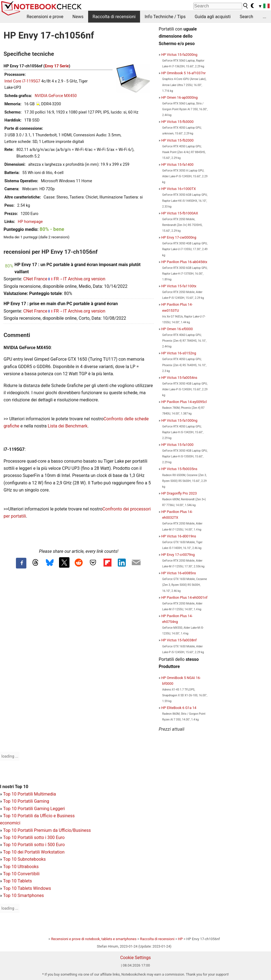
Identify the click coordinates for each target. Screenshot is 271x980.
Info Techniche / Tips (165, 17)
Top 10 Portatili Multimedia (29, 794)
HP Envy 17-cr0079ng (178, 555)
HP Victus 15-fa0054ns (179, 378)
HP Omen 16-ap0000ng (179, 97)
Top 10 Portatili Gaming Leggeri (34, 809)
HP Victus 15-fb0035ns (179, 469)
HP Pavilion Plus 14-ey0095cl (184, 402)
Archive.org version (86, 279)
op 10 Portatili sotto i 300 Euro (35, 837)
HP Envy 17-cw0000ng (179, 237)
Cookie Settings (136, 958)
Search (246, 17)
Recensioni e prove (45, 17)
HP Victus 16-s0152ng (179, 353)
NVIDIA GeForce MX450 (56, 96)
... (265, 17)
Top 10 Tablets (17, 881)
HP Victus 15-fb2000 (177, 140)
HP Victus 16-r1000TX (178, 189)
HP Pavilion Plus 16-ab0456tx (184, 262)
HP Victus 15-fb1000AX (180, 213)
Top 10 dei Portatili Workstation (34, 852)
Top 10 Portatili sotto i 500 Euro (34, 845)
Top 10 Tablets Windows (27, 888)
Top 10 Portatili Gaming (26, 801)
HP (180, 939)
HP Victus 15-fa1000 (177, 445)
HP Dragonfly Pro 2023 (179, 493)
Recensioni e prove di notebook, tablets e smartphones (94, 939)
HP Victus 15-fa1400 (177, 165)
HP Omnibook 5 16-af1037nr (183, 73)
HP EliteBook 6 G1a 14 (179, 708)
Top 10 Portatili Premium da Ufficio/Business (47, 830)
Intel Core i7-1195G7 (22, 81)
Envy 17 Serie (57, 66)
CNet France (35, 279)
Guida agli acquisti (213, 17)
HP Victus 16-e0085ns (179, 573)
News (78, 17)
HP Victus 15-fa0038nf (179, 640)
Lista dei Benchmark (68, 426)
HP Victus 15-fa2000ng (179, 55)
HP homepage (30, 222)
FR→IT (60, 279)
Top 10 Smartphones (23, 895)
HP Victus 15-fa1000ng (179, 420)
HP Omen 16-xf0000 (177, 329)
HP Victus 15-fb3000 (177, 122)
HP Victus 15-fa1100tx (179, 286)
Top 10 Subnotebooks (24, 859)
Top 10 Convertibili (21, 874)
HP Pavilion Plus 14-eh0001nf (184, 597)
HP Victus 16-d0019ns (179, 536)
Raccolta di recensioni (114, 17)
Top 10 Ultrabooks (21, 867)
